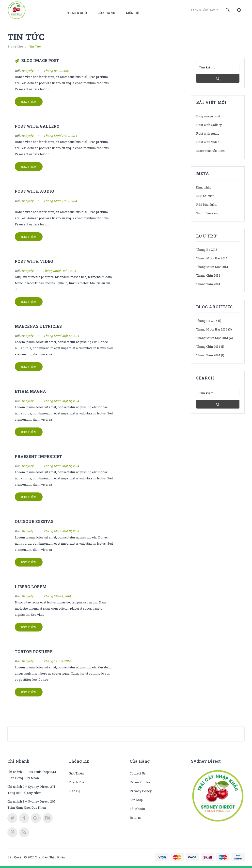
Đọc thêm (29, 102)
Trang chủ (77, 13)
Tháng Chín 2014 (208, 275)
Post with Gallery (37, 126)
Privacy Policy (141, 791)
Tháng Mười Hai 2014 (212, 258)
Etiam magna (30, 391)
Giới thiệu (76, 773)
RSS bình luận (206, 205)
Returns (136, 818)
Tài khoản (137, 809)
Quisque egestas (34, 521)
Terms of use (140, 782)
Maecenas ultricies (38, 326)
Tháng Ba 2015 (207, 250)
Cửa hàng (106, 13)
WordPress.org (208, 213)
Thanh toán (78, 782)
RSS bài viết (205, 196)
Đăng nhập (204, 187)
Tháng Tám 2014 (208, 284)
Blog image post (40, 60)
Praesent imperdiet (38, 456)
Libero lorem (31, 587)
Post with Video (34, 261)
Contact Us (138, 773)
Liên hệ (132, 13)
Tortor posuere (34, 652)
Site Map (136, 800)
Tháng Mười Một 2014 (212, 267)
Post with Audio (34, 191)
